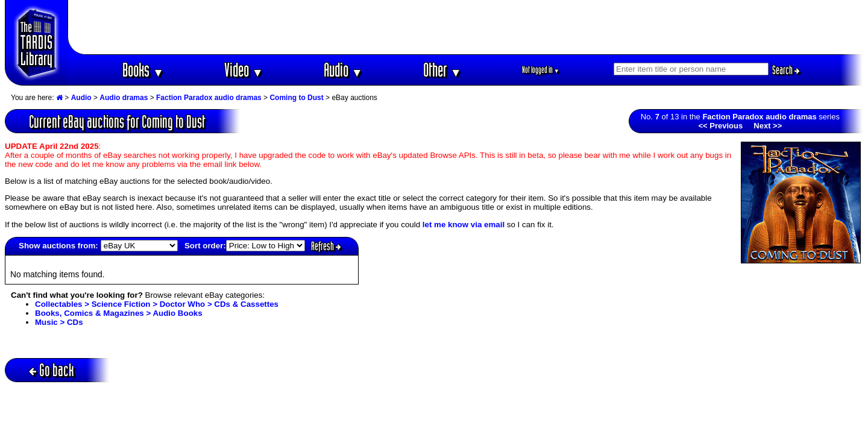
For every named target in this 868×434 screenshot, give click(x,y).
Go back (52, 370)
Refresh (326, 246)
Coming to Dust (296, 98)
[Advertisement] (466, 27)
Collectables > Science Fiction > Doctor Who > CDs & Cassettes (157, 304)
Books (143, 70)
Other (442, 70)
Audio (343, 70)
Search (786, 70)
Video (244, 70)
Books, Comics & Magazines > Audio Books (119, 313)
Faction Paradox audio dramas (209, 98)
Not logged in (541, 70)
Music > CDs (59, 322)
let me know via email (464, 225)
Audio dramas (124, 98)
